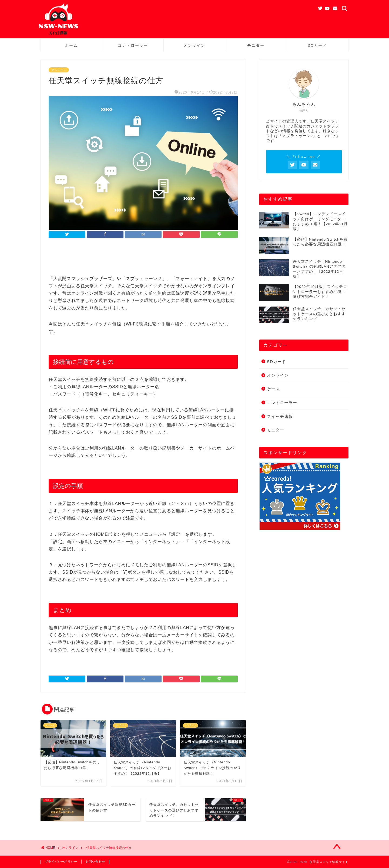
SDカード (317, 45)
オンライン (194, 45)
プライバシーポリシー (61, 862)
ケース (273, 389)
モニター (256, 45)
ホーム (71, 45)
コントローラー (133, 45)
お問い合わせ (95, 862)
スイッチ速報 (280, 416)
